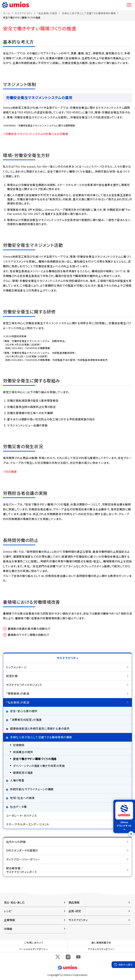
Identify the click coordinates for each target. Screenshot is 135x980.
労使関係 (19, 745)
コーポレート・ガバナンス (21, 816)
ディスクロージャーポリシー (23, 859)
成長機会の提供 (23, 752)
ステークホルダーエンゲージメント (28, 824)
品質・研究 (75, 911)
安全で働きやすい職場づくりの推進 (35, 759)
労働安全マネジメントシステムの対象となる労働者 (37, 134)
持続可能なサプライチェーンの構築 (32, 789)
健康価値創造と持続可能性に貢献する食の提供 (40, 728)
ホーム (6, 13)
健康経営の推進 (23, 773)
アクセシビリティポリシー (101, 949)
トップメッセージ (16, 667)
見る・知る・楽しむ (14, 902)
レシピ (8, 911)
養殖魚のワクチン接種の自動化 (26, 635)
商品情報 (74, 902)
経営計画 (12, 676)
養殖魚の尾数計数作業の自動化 (27, 629)
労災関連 (11, 472)
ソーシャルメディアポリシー (34, 949)
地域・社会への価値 (22, 798)
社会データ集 (18, 807)
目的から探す (126, 965)
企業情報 (9, 920)
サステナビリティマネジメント (24, 685)
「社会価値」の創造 (47, 13)
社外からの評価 (16, 842)
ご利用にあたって (34, 942)
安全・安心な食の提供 (24, 711)
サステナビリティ (24, 13)
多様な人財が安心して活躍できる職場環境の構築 (89, 13)
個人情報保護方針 (101, 942)
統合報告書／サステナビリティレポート (22, 870)
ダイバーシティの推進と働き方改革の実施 (39, 766)
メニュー (129, 5)
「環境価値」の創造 (18, 693)
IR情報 (8, 929)
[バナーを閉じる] (131, 834)
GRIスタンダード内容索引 (22, 850)
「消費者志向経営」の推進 (26, 720)
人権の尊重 (17, 780)
